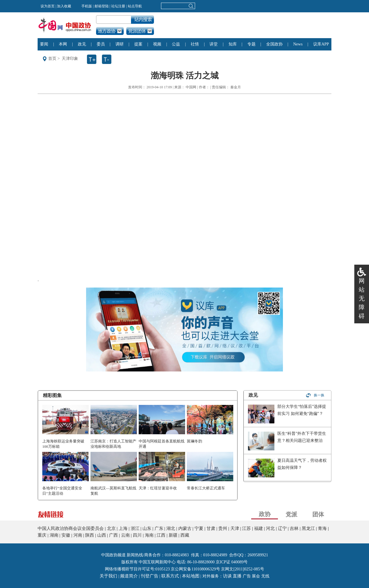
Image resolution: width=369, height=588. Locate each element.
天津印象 (70, 59)
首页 (52, 59)
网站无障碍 (362, 298)
